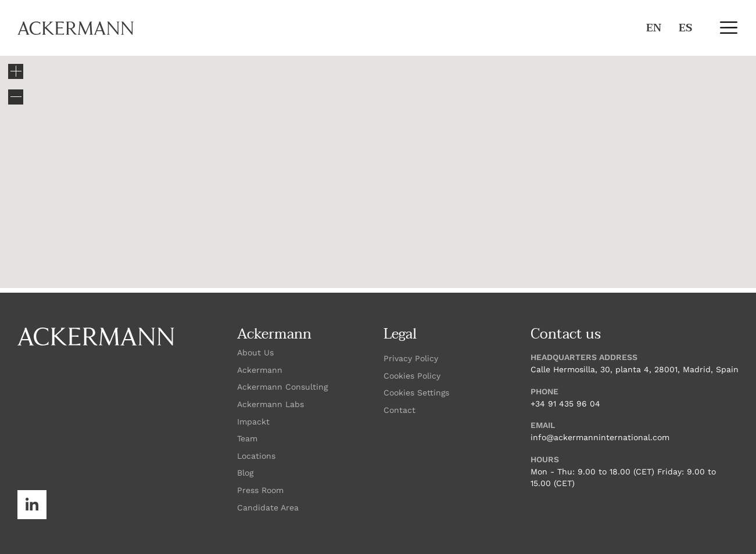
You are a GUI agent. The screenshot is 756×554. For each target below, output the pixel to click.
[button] (728, 28)
